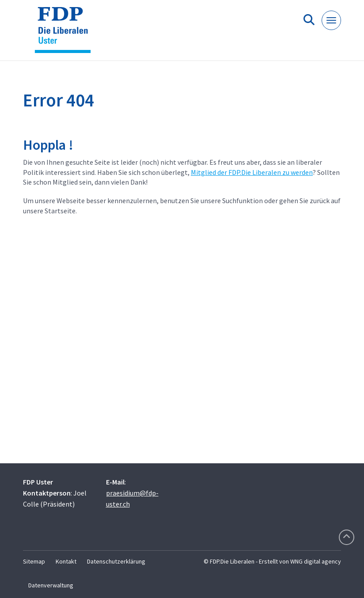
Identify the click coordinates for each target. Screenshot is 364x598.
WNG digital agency (316, 561)
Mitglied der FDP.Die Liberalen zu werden (252, 172)
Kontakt (66, 561)
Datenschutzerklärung (116, 561)
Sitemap (34, 561)
